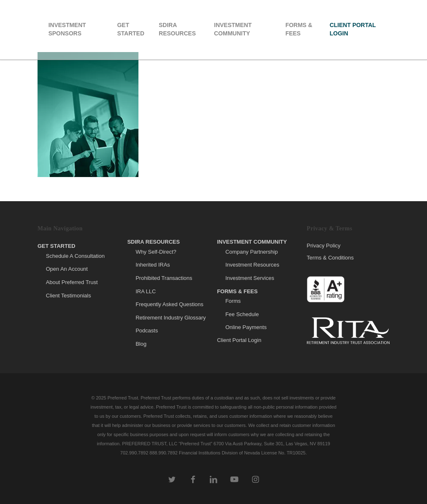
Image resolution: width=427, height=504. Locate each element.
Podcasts (147, 331)
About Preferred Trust (72, 282)
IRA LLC (146, 291)
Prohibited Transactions (164, 278)
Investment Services (250, 278)
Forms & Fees (237, 291)
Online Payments (246, 327)
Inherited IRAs (153, 265)
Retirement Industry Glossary (171, 318)
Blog (141, 344)
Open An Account (67, 269)
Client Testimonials (68, 296)
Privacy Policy (324, 246)
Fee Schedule (242, 314)
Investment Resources (252, 265)
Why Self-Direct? (156, 252)
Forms (233, 301)
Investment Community (252, 242)
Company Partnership (251, 252)
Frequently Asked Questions (170, 304)
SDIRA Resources (153, 242)
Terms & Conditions (330, 258)
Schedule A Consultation (75, 256)
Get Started (57, 246)
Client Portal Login (239, 340)
